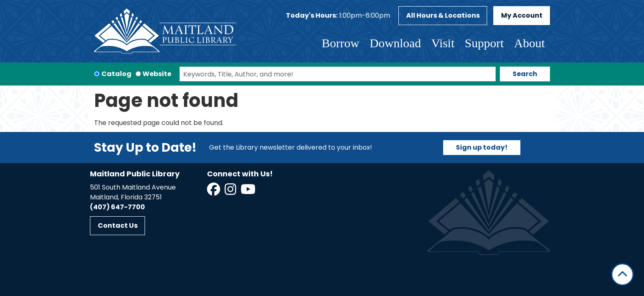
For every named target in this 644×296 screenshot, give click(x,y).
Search (525, 74)
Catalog (116, 74)
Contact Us (118, 225)
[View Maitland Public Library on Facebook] (214, 192)
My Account (522, 15)
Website (157, 74)
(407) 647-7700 (117, 207)
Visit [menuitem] (443, 43)
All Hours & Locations (443, 15)
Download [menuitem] (395, 43)
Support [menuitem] (484, 43)
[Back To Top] (622, 274)
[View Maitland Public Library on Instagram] (231, 192)
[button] (338, 16)
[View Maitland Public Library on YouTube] (249, 192)
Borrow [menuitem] (340, 43)
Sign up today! (482, 147)
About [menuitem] (530, 43)
